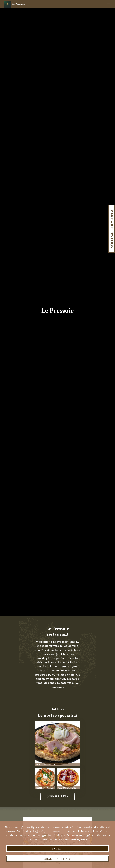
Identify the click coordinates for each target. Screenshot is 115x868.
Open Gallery (57, 796)
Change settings (57, 859)
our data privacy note (72, 839)
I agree (57, 849)
